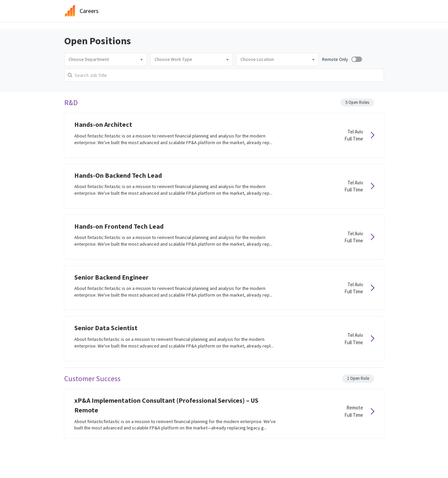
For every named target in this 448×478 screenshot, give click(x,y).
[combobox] (106, 60)
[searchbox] (106, 60)
